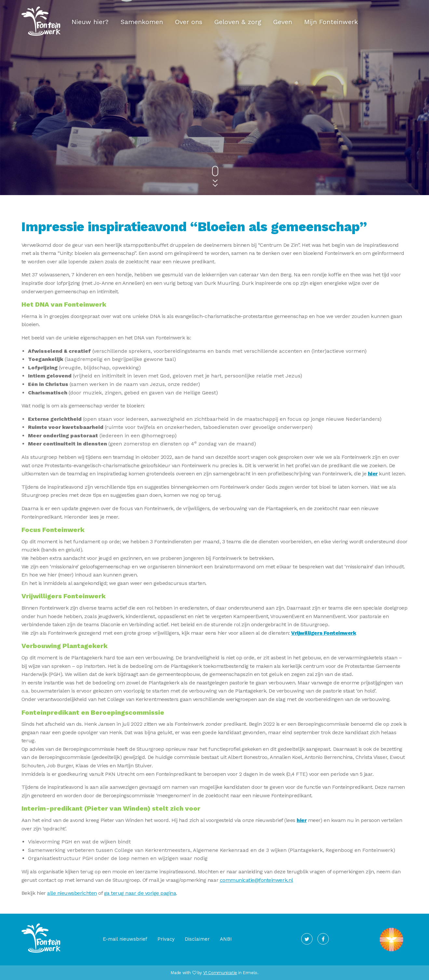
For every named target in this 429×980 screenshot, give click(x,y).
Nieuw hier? (90, 22)
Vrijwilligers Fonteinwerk (323, 633)
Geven (283, 22)
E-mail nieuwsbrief (125, 939)
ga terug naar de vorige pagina (140, 893)
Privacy (166, 939)
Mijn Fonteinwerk (331, 22)
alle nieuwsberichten (72, 893)
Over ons (189, 22)
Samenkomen (142, 22)
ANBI (226, 939)
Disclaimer (197, 939)
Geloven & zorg (238, 22)
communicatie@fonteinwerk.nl (256, 880)
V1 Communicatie (220, 973)
